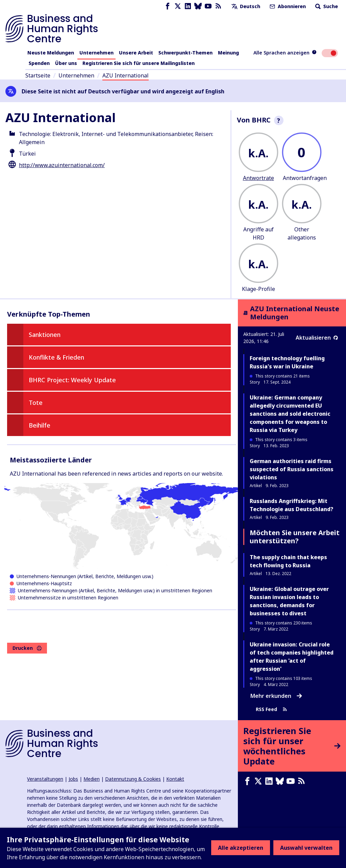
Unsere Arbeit (136, 53)
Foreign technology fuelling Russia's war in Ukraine (287, 362)
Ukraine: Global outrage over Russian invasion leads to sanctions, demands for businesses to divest (289, 601)
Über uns (66, 63)
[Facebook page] (168, 6)
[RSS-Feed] (218, 6)
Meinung (228, 53)
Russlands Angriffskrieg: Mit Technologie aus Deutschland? (291, 505)
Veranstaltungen (45, 779)
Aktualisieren (317, 338)
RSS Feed (271, 710)
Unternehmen (96, 53)
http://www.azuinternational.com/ (62, 165)
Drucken (27, 648)
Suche (326, 6)
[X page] (178, 6)
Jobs (73, 779)
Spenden (39, 63)
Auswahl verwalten (306, 848)
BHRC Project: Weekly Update (72, 380)
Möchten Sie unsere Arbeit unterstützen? (295, 537)
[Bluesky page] (198, 6)
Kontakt (175, 779)
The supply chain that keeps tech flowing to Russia (288, 561)
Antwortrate (258, 178)
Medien (92, 779)
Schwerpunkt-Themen (186, 53)
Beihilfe (40, 425)
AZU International (126, 75)
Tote (36, 403)
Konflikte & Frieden (56, 357)
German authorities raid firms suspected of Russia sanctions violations (292, 469)
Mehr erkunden (276, 696)
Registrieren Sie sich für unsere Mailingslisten (139, 63)
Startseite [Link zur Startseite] (38, 75)
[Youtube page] (208, 6)
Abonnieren (287, 6)
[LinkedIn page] (188, 6)
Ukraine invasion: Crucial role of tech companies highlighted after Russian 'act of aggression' (292, 657)
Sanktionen (45, 335)
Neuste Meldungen (51, 53)
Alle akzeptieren (241, 848)
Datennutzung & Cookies (133, 779)
